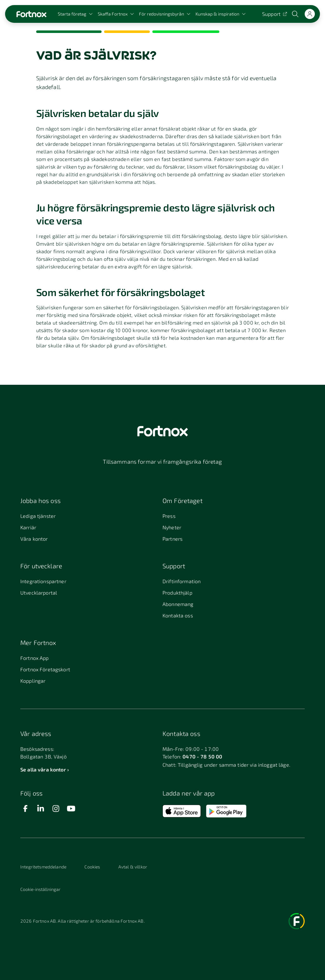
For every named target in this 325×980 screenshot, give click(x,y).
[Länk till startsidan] (31, 14)
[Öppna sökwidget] (296, 14)
